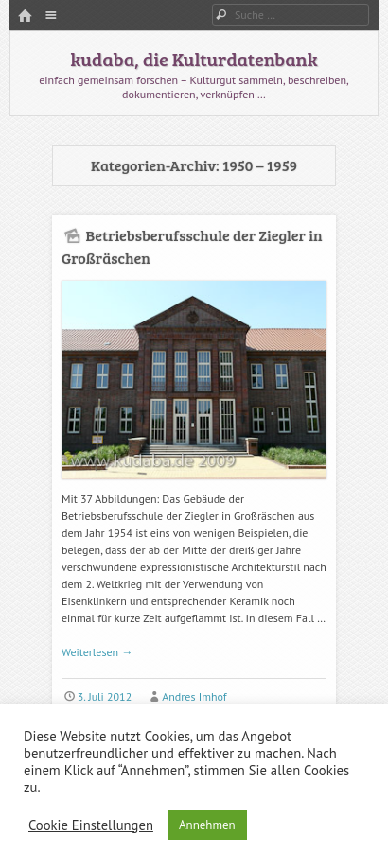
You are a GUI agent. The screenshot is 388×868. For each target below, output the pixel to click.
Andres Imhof (194, 696)
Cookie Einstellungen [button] (91, 825)
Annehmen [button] (207, 825)
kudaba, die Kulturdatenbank (194, 59)
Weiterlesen (97, 652)
